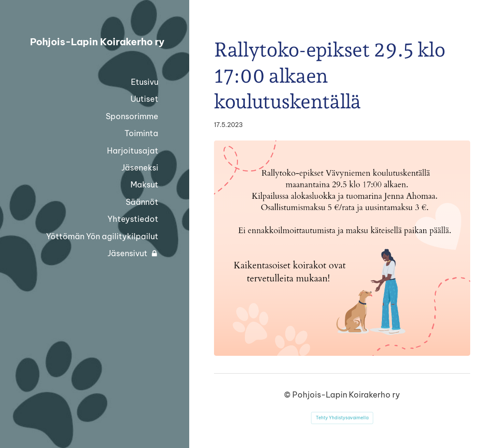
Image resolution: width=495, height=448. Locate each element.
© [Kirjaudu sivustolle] (288, 395)
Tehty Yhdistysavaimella (342, 418)
